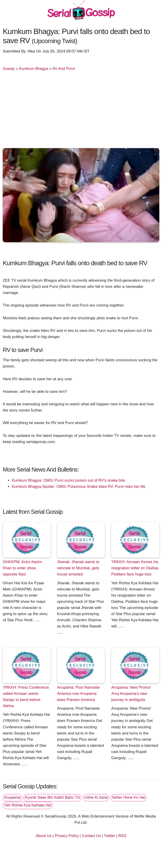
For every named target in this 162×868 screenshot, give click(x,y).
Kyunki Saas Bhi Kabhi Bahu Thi (52, 797)
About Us (44, 836)
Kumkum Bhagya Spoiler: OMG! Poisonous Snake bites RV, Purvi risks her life (78, 486)
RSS (122, 836)
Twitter (110, 836)
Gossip (9, 69)
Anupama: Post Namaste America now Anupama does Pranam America (78, 694)
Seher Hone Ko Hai (129, 797)
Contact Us (91, 836)
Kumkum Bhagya (34, 69)
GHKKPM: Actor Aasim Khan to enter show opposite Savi (22, 568)
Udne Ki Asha (96, 797)
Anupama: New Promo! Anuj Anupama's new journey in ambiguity (131, 694)
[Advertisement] (81, 112)
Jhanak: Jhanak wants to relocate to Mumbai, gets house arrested (78, 568)
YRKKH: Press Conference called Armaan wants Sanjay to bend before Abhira (26, 697)
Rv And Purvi (64, 69)
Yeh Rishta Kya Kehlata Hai (28, 805)
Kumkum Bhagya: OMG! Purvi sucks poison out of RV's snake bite (68, 480)
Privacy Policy (67, 836)
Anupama (12, 797)
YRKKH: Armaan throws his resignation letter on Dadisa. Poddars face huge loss (135, 568)
